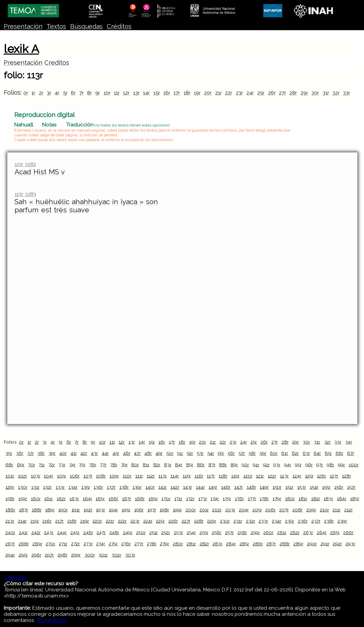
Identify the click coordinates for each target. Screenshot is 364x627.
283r (217, 544)
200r (191, 510)
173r (203, 498)
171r (178, 498)
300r (90, 555)
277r (139, 544)
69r (21, 465)
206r (270, 510)
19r (197, 93)
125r (309, 476)
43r (94, 453)
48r (148, 453)
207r (284, 510)
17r (177, 93)
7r (82, 93)
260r (268, 532)
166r (113, 498)
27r (282, 93)
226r (173, 521)
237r (316, 521)
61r (285, 453)
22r (229, 93)
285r (244, 544)
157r (351, 487)
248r (114, 532)
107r (88, 476)
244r (62, 532)
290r (312, 544)
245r (75, 532)
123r (284, 476)
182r (316, 498)
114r (175, 476)
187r (24, 510)
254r (191, 532)
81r (146, 465)
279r (165, 544)
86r (201, 465)
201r (204, 510)
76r (93, 465)
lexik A (21, 49)
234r (277, 521)
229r (212, 521)
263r (308, 532)
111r (139, 476)
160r (36, 498)
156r (339, 487)
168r (140, 498)
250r (141, 532)
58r (252, 453)
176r (239, 498)
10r (107, 93)
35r (9, 453)
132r (47, 487)
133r (60, 487)
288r (285, 544)
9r (98, 93)
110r (127, 476)
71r (42, 465)
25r (261, 93)
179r (277, 498)
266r (348, 532)
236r (303, 521)
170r (166, 498)
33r (347, 93)
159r (23, 498)
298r (63, 555)
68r (9, 465)
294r (10, 555)
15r (157, 93)
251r (154, 532)
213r (10, 521)
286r (258, 544)
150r (277, 487)
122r (272, 476)
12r (126, 93)
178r (264, 498)
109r (114, 476)
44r (105, 453)
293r (350, 544)
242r (36, 532)
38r (41, 453)
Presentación (23, 26)
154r (314, 487)
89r (234, 465)
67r (351, 453)
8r (89, 93)
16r (167, 93)
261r (282, 532)
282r (204, 544)
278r (152, 544)
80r (135, 465)
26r (272, 93)
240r (10, 532)
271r (63, 544)
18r (187, 93)
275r (113, 544)
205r (257, 510)
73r (62, 465)
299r (76, 555)
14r (146, 93)
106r (75, 476)
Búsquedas (86, 26)
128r (347, 476)
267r (10, 544)
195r (126, 510)
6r (73, 93)
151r (289, 487)
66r (339, 453)
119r (235, 476)
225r (160, 521)
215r (35, 521)
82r (157, 465)
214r (22, 521)
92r (266, 465)
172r (190, 498)
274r (101, 544)
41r (74, 453)
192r (88, 510)
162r (61, 498)
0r (26, 93)
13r (136, 93)
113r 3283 (25, 194)
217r (59, 521)
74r (72, 465)
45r (116, 453)
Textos (56, 26)
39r (52, 453)
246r (88, 532)
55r (221, 453)
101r (10, 476)
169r (153, 498)
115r (187, 476)
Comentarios (52, 620)
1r (33, 93)
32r (336, 93)
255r (204, 532)
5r (65, 93)
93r (277, 465)
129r (10, 487)
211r (337, 510)
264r (322, 532)
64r (317, 453)
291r (325, 544)
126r (321, 476)
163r (74, 498)
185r (355, 498)
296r (36, 555)
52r (190, 453)
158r (10, 498)
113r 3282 (25, 164)
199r (177, 510)
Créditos (119, 26)
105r (62, 476)
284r (231, 544)
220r (97, 521)
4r (57, 93)
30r (315, 93)
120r (248, 476)
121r (260, 476)
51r (180, 453)
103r (36, 476)
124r (297, 476)
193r (100, 510)
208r (298, 510)
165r (100, 498)
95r (298, 465)
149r (264, 487)
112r (151, 476)
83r (168, 465)
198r (164, 510)
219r (85, 521)
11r (117, 93)
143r (188, 487)
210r (325, 510)
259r (255, 532)
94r (288, 465)
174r (215, 498)
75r (82, 465)
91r (256, 465)
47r (137, 453)
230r (225, 521)
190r (63, 510)
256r (217, 532)
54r (211, 453)
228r (199, 521)
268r (24, 544)
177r (252, 498)
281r (191, 544)
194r (113, 510)
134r (73, 487)
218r (72, 521)
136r (98, 487)
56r (231, 453)
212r (349, 510)
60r (274, 453)
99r (341, 465)
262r (295, 532)
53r (200, 453)
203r (230, 510)
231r (238, 521)
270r (50, 544)
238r (329, 521)
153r (302, 487)
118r (223, 476)
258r (242, 532)
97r (320, 465)
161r (48, 498)
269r (37, 544)
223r (135, 521)
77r (103, 465)
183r (328, 498)
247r (101, 532)
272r (76, 544)
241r (23, 532)
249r (128, 532)
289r (298, 544)
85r (190, 465)
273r (88, 544)
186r (10, 510)
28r (293, 93)
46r (127, 453)
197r (152, 510)
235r (290, 521)
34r (349, 442)
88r (223, 465)
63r (306, 453)
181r (303, 498)
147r (239, 487)
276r (126, 544)
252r (166, 532)
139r (137, 487)
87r (212, 465)
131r (35, 487)
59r (263, 453)
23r (239, 93)
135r (86, 487)
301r (103, 555)
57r (242, 453)
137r (111, 487)
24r (250, 93)
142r (175, 487)
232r (251, 521)
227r (186, 521)
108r (101, 476)
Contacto (15, 577)
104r (48, 476)
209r (311, 510)
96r (309, 465)
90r (245, 465)
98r (330, 465)
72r (52, 465)
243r (49, 532)
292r (337, 544)
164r (87, 498)
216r (47, 521)
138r (124, 487)
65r (328, 453)
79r (124, 465)
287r (271, 544)
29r (304, 93)
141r (163, 487)
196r (139, 510)
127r (334, 476)
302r (116, 555)
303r (130, 555)
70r (32, 465)
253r (178, 532)
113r (163, 476)
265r (335, 532)
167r (127, 498)
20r (208, 93)
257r (229, 532)
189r (50, 510)
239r (342, 521)
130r (23, 487)
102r (23, 476)
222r (122, 521)
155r (326, 487)
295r (23, 555)
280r (178, 544)
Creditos (57, 63)
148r (251, 487)
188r (37, 510)
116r (199, 476)
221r (110, 521)
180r (290, 498)
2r (41, 93)
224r (148, 521)
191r (76, 510)
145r (213, 487)
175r (227, 498)
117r (211, 476)
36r (20, 453)
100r (354, 465)
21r (218, 93)
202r (217, 510)
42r (84, 453)
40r (63, 453)
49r (159, 453)
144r (200, 487)
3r (49, 93)
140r (150, 487)
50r (170, 453)
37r (31, 453)
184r (342, 498)
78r (114, 465)
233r (263, 521)
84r (179, 465)
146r (226, 487)
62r (295, 453)
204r (244, 510)
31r (326, 93)
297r (49, 555)
